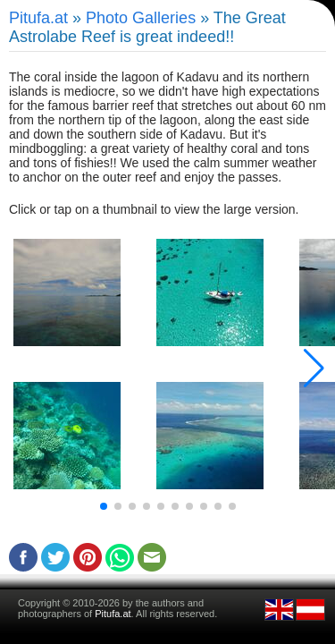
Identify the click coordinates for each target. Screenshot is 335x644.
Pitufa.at (38, 18)
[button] (104, 506)
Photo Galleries (141, 18)
